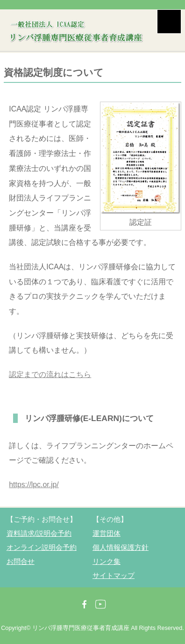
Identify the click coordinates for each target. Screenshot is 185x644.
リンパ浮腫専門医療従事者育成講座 (81, 628)
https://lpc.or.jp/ (34, 485)
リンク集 (107, 561)
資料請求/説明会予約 (39, 533)
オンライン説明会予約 (42, 547)
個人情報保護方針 (121, 547)
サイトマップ (114, 575)
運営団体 (107, 533)
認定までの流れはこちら (50, 374)
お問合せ (21, 561)
